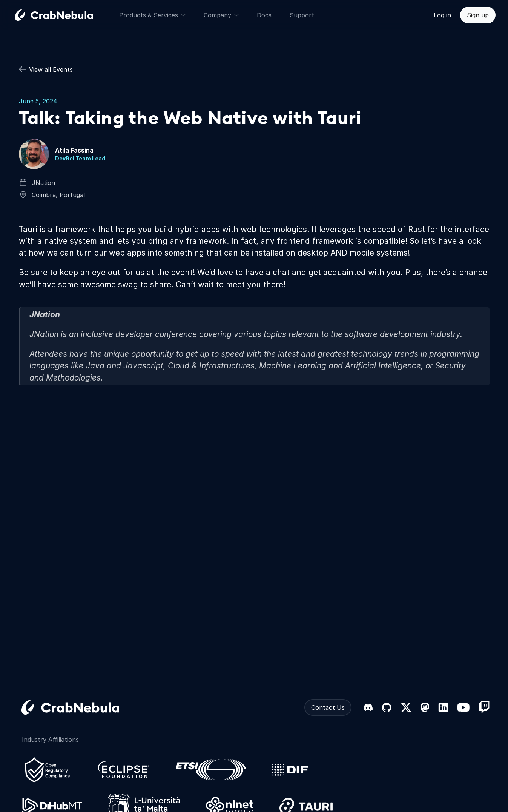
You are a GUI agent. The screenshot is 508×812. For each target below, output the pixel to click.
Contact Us (328, 707)
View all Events (46, 69)
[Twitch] (484, 707)
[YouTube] (463, 707)
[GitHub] (387, 707)
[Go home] (63, 15)
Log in (442, 15)
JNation (43, 183)
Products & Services (152, 15)
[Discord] (368, 707)
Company (221, 15)
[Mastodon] (425, 707)
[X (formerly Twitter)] (406, 707)
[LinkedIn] (443, 707)
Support (302, 15)
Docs (264, 15)
